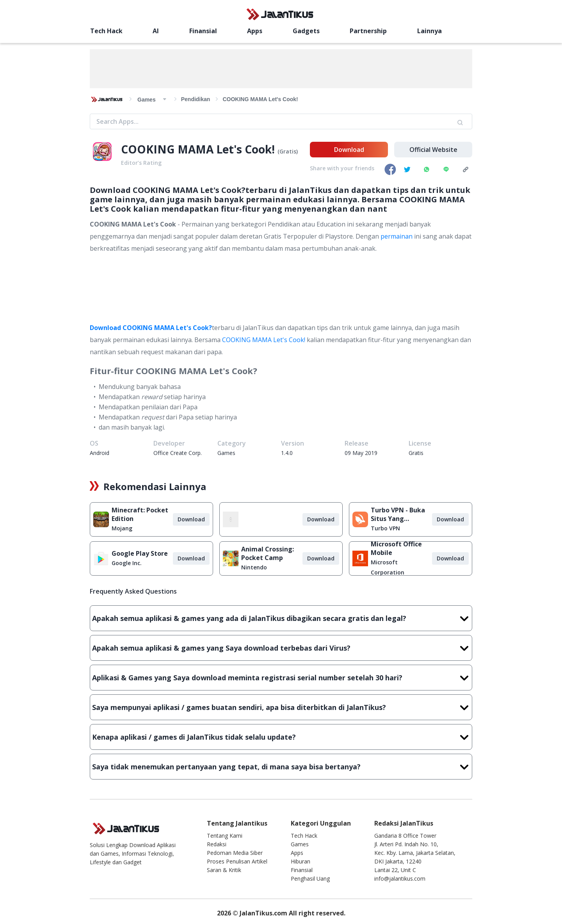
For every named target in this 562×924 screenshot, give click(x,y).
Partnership (368, 31)
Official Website (433, 150)
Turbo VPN (385, 528)
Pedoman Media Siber (235, 853)
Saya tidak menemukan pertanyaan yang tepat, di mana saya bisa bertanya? (281, 767)
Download (349, 150)
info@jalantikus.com (400, 879)
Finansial (203, 31)
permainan (397, 236)
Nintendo (254, 567)
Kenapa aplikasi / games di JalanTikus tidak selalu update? (281, 737)
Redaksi (217, 844)
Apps (255, 31)
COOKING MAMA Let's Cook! (264, 340)
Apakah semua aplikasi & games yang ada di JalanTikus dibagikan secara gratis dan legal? (281, 618)
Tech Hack (106, 31)
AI (156, 31)
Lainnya (430, 31)
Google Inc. (127, 563)
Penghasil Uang (310, 879)
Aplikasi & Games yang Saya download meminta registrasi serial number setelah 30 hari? (281, 678)
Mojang (122, 528)
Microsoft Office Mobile (396, 548)
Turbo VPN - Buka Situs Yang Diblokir (398, 514)
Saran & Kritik (224, 870)
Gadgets (306, 31)
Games (300, 844)
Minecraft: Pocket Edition (140, 514)
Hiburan (301, 861)
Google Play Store (140, 553)
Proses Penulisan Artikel (237, 861)
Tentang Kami (225, 836)
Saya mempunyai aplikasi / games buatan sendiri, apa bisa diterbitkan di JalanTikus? (281, 707)
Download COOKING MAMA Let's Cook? (151, 328)
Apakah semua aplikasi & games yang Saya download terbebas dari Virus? (281, 648)
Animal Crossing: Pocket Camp (268, 553)
